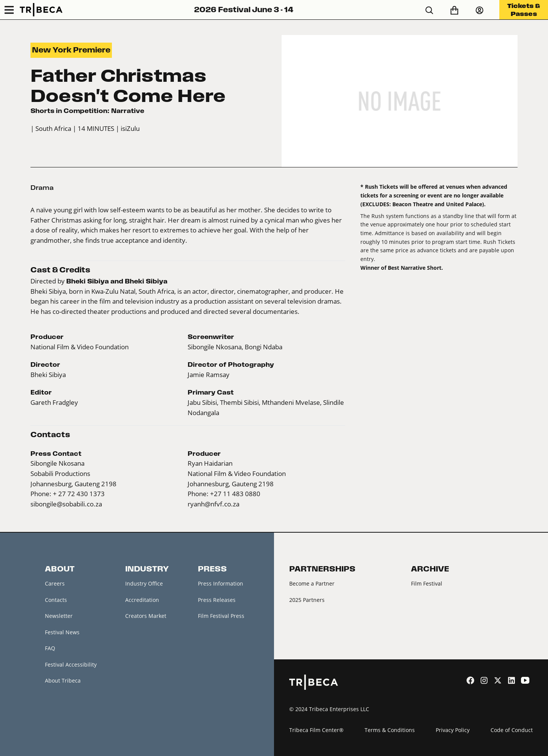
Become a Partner (312, 583)
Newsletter (59, 616)
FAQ (50, 648)
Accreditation (142, 600)
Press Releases (217, 600)
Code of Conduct (512, 730)
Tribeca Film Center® (316, 730)
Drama (42, 188)
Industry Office (144, 583)
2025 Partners (307, 600)
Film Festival (427, 583)
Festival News (62, 632)
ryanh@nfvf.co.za (213, 504)
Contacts (56, 600)
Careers (55, 583)
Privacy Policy (453, 730)
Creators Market (146, 616)
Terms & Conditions (390, 730)
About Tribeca (63, 680)
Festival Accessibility (71, 664)
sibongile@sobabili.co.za (66, 504)
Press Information (221, 583)
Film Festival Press (221, 616)
